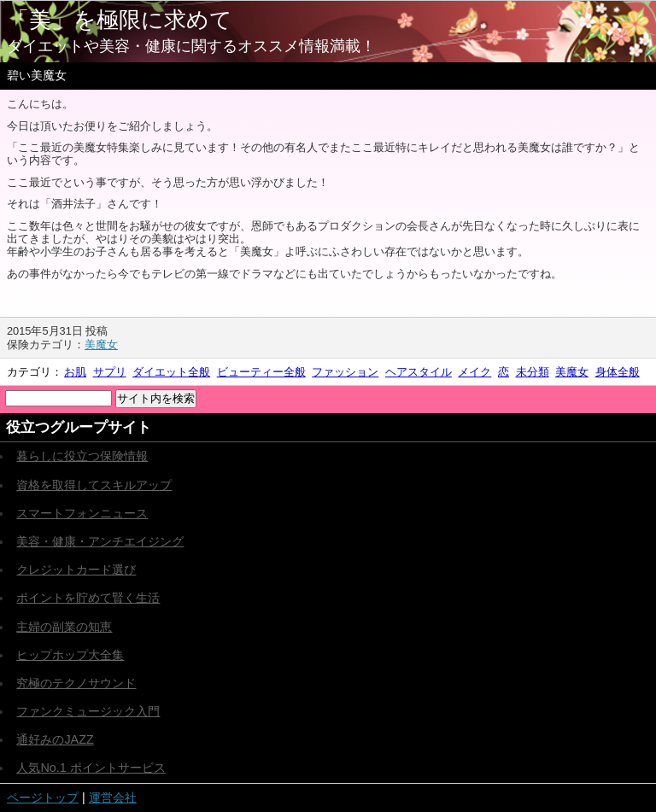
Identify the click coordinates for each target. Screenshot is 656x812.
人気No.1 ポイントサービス (91, 768)
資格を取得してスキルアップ (94, 485)
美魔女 (101, 345)
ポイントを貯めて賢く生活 (88, 598)
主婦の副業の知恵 (64, 627)
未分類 (533, 372)
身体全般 (618, 372)
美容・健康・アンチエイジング (100, 541)
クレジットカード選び (76, 570)
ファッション (345, 372)
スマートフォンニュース (82, 513)
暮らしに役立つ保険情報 (82, 456)
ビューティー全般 (261, 372)
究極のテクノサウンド (76, 683)
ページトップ (43, 797)
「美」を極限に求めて (120, 20)
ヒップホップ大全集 (70, 655)
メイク (474, 372)
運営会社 (113, 797)
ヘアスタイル (419, 372)
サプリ (110, 372)
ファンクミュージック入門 (88, 711)
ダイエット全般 (171, 372)
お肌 (75, 372)
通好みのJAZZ (55, 739)
